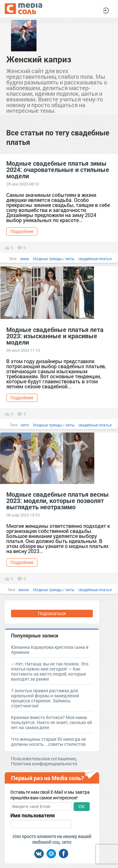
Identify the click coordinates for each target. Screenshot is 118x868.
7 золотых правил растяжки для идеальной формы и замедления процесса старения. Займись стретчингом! (45, 698)
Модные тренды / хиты (54, 259)
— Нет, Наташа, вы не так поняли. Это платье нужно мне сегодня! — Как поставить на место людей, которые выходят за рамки (50, 671)
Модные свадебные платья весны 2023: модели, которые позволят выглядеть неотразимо (58, 500)
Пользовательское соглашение (43, 759)
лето (25, 425)
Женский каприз (39, 59)
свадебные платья (95, 259)
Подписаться (52, 613)
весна (24, 590)
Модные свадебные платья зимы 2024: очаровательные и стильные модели (58, 169)
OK (81, 807)
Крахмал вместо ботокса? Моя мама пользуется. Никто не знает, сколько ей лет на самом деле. (51, 722)
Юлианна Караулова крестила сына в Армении (50, 650)
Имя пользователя (33, 815)
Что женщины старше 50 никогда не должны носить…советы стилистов (48, 742)
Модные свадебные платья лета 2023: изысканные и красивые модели (55, 336)
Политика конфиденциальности (44, 764)
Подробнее (22, 231)
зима (24, 259)
